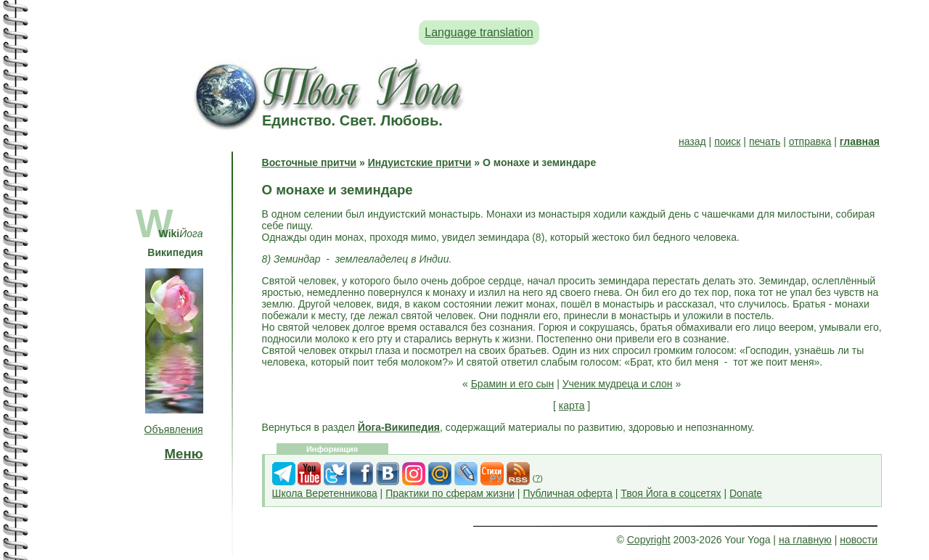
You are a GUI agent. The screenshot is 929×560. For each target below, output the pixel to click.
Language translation (479, 32)
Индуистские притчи (420, 162)
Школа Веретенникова (325, 493)
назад (692, 141)
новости (859, 540)
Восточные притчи (310, 162)
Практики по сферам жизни (450, 493)
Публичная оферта (568, 493)
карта (572, 405)
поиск (727, 141)
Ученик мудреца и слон (618, 384)
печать (765, 141)
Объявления (174, 429)
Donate (746, 493)
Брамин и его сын (513, 384)
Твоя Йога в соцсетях (671, 493)
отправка (810, 141)
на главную (805, 540)
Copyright (649, 540)
